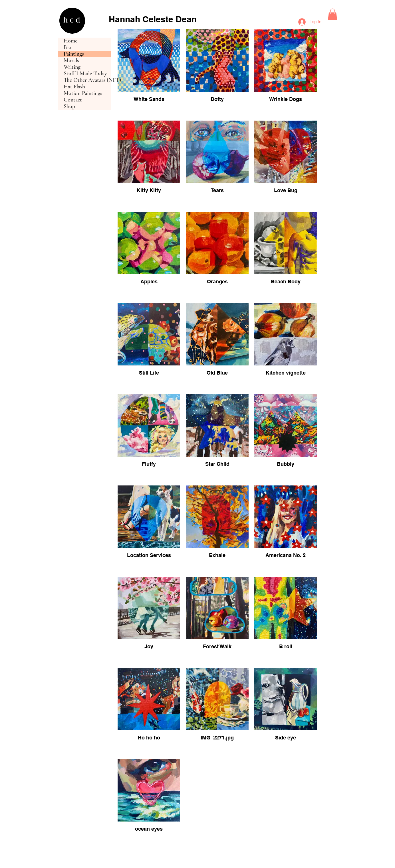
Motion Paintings (83, 93)
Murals (71, 61)
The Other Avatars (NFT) (87, 80)
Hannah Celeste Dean (153, 19)
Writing (72, 67)
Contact (73, 100)
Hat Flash (74, 87)
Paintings (74, 54)
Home (70, 41)
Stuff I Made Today (85, 74)
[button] (332, 14)
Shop (69, 106)
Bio (67, 47)
